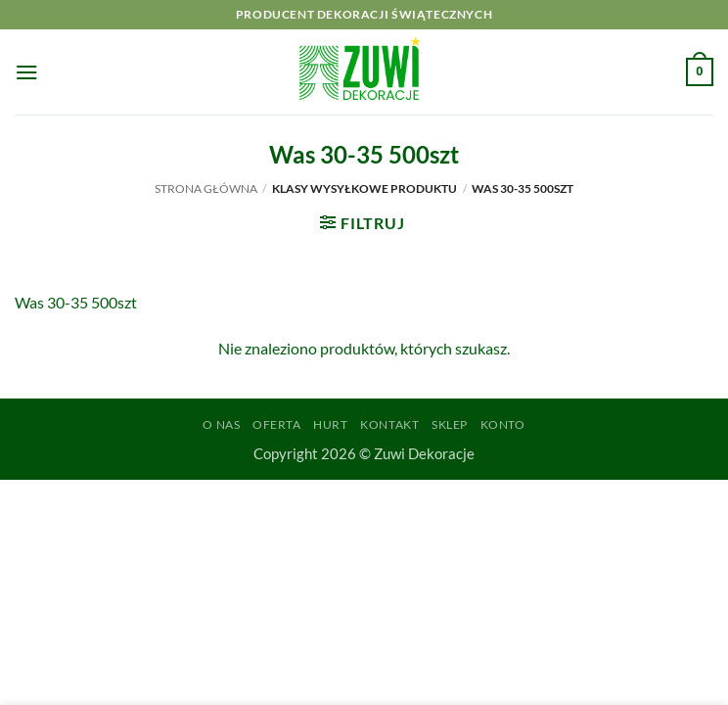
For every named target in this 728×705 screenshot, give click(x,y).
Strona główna (206, 188)
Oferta (277, 424)
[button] (27, 72)
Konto (503, 424)
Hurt (330, 424)
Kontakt (389, 424)
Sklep (450, 424)
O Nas (221, 424)
